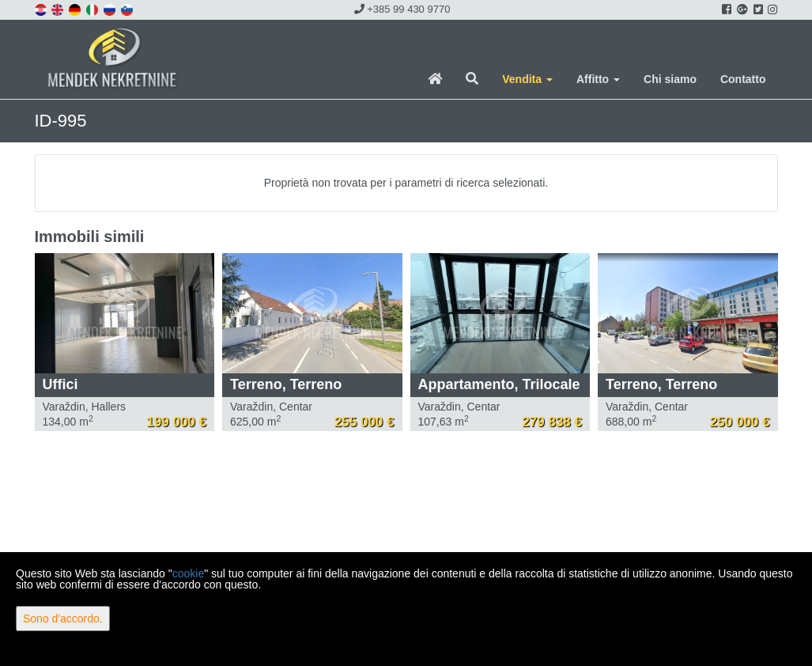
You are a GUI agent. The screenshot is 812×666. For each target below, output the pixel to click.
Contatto (743, 79)
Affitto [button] (598, 79)
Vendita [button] (527, 79)
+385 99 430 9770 (402, 9)
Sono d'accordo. (63, 619)
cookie (188, 573)
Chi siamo (670, 79)
